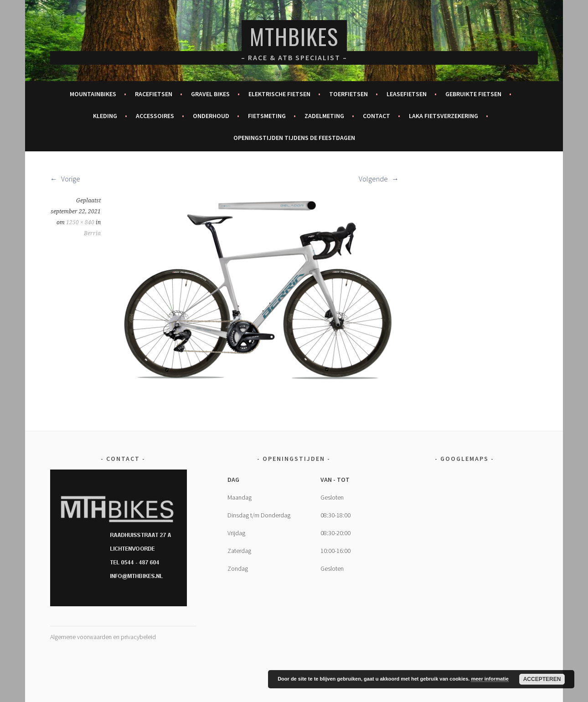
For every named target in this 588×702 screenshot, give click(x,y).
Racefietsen (154, 94)
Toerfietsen (348, 94)
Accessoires (155, 116)
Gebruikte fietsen (473, 94)
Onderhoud (211, 116)
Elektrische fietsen (279, 94)
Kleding (105, 116)
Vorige (65, 179)
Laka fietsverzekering (444, 116)
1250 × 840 (80, 222)
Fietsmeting (267, 116)
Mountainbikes (93, 94)
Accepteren (542, 679)
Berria (92, 233)
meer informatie (490, 679)
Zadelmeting (324, 116)
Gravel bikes (210, 94)
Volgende (379, 179)
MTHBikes (294, 36)
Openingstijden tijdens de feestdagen (294, 138)
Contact (377, 116)
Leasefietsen (407, 94)
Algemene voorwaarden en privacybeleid (103, 637)
